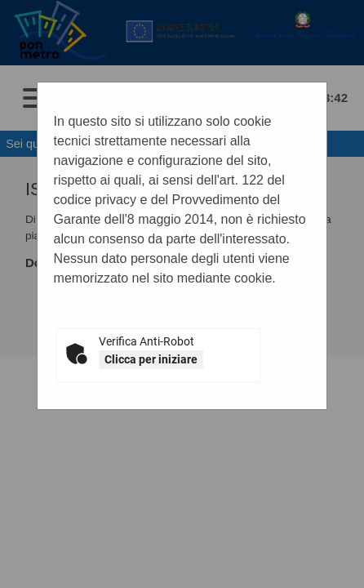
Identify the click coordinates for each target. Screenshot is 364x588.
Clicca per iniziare (151, 359)
